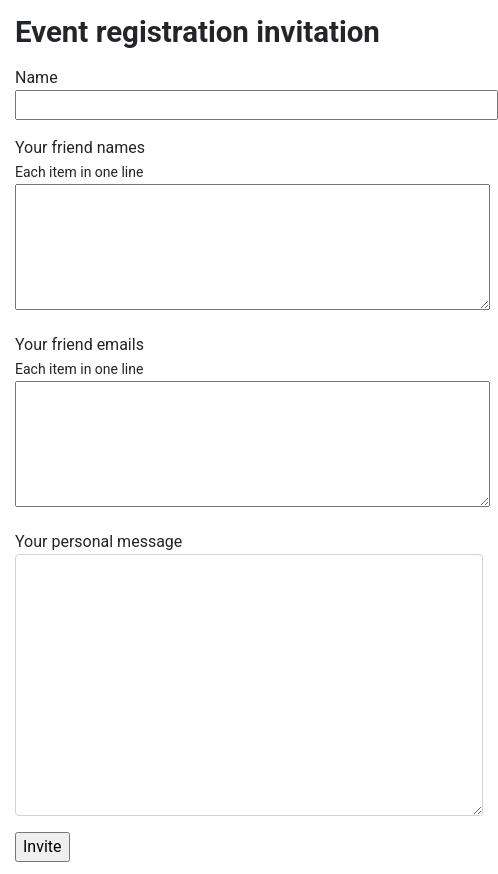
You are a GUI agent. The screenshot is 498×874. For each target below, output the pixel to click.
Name (36, 77)
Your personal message (98, 541)
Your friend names (80, 159)
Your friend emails (79, 356)
